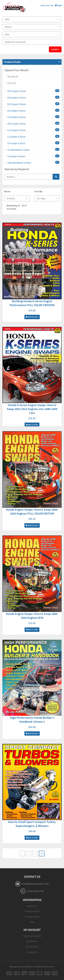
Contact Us (32, 952)
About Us (32, 906)
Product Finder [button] (12, 62)
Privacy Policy (32, 917)
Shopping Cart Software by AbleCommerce (32, 967)
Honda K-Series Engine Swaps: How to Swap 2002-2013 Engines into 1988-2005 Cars (32, 409)
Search (55, 49)
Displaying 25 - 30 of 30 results (17, 207)
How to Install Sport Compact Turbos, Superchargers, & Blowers (32, 824)
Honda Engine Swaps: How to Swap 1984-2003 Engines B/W (32, 616)
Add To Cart (32, 425)
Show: (7, 191)
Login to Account (32, 936)
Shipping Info (32, 911)
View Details (32, 317)
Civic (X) (12, 83)
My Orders (32, 941)
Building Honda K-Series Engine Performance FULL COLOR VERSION (32, 303)
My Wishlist (32, 947)
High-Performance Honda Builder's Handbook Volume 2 (32, 720)
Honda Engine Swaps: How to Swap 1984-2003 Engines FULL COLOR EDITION (32, 512)
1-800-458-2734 (35, 891)
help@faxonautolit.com (35, 884)
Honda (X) (13, 76)
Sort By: (38, 191)
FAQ (32, 922)
